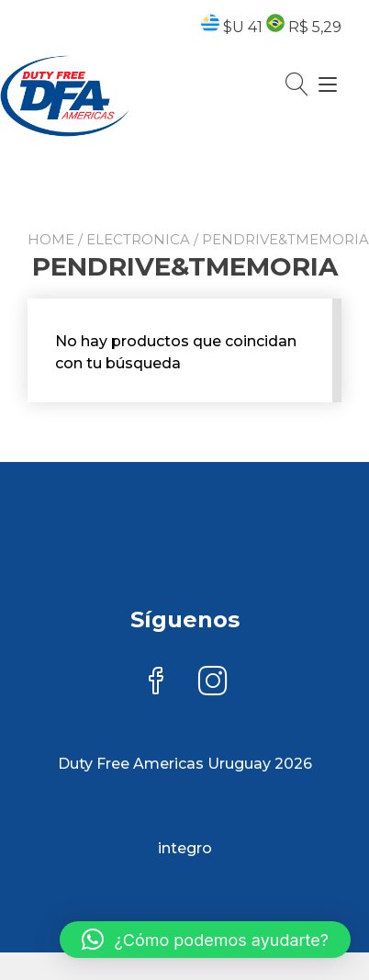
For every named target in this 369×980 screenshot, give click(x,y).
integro (185, 848)
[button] (205, 940)
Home (51, 239)
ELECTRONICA (138, 239)
